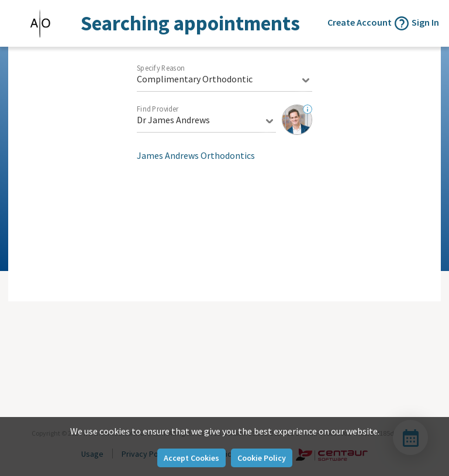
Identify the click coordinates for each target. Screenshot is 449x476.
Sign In (425, 22)
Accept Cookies (191, 458)
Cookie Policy (262, 458)
